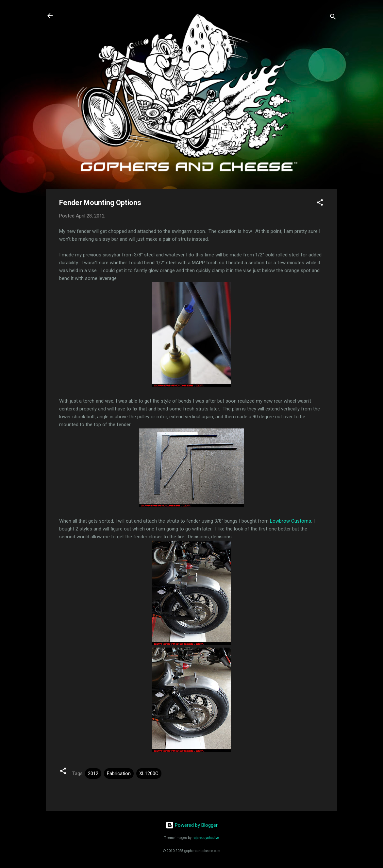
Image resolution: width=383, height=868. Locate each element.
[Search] (333, 18)
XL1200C (149, 773)
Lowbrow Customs (291, 521)
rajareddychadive (206, 838)
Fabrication (119, 773)
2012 (93, 773)
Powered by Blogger (192, 825)
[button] (320, 204)
